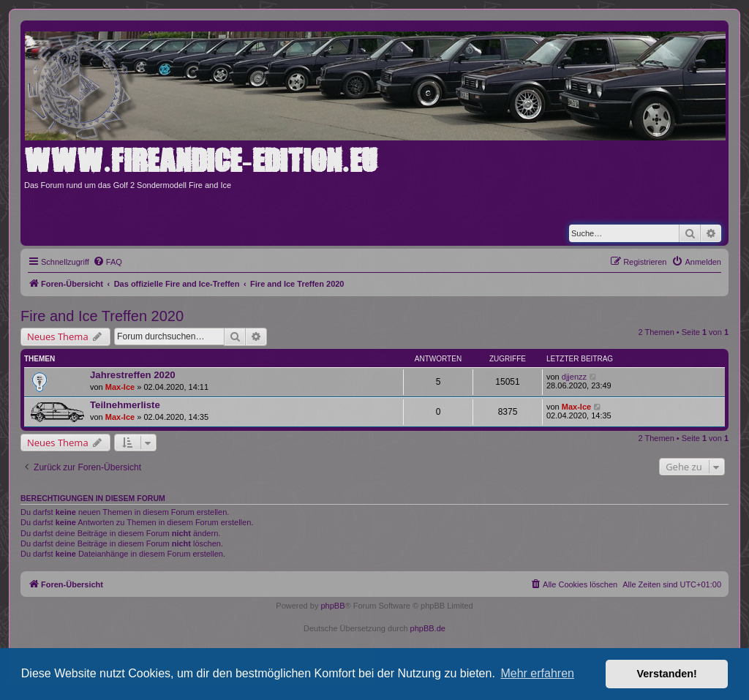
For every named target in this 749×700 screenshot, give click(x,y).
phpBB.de (428, 628)
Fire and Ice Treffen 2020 (102, 316)
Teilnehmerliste (125, 405)
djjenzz (574, 377)
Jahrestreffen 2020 (133, 375)
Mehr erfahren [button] (537, 673)
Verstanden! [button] (667, 674)
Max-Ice (120, 387)
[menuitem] (108, 262)
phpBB (332, 606)
